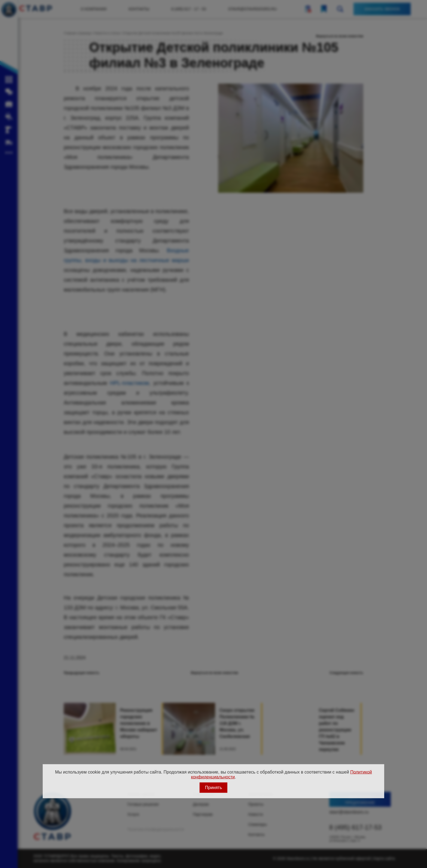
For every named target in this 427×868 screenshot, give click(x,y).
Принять (214, 787)
